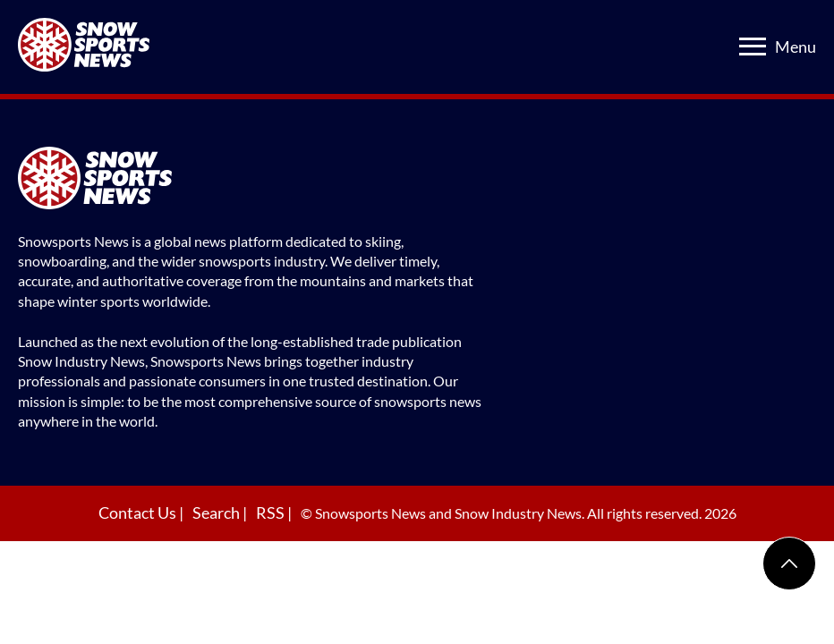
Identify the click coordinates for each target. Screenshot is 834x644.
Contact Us (139, 513)
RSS (272, 513)
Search (217, 513)
